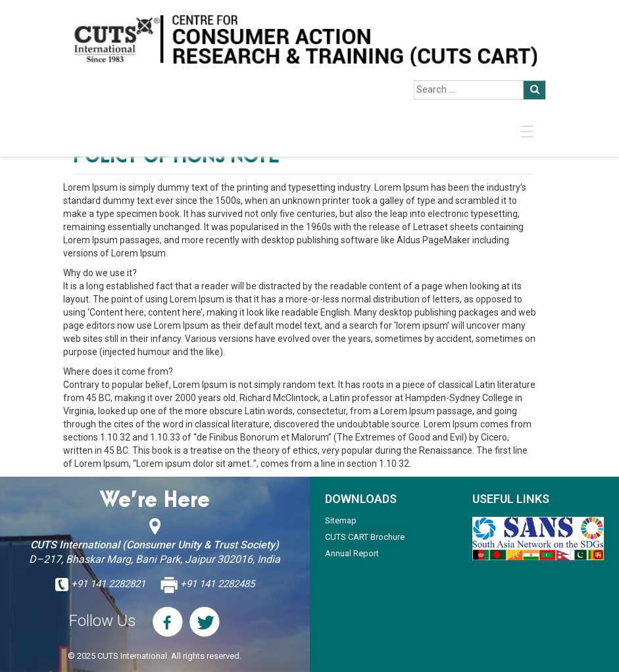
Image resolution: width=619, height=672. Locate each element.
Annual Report (352, 553)
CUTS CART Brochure (365, 537)
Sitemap (341, 520)
